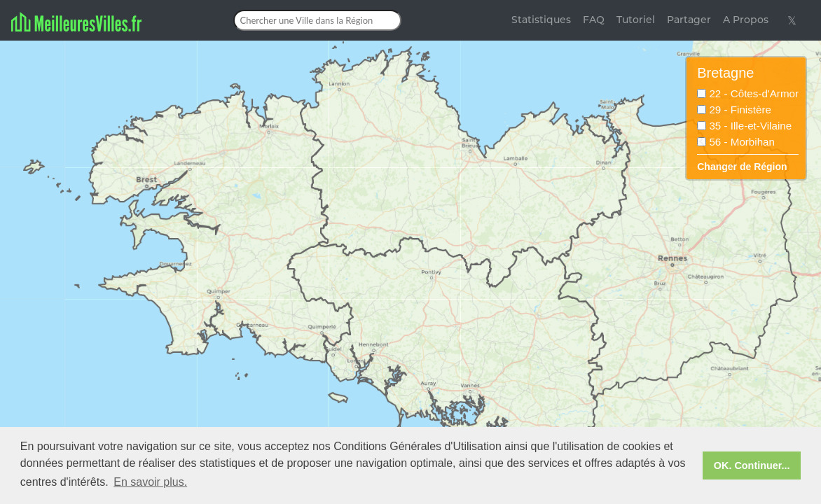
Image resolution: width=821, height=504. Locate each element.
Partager (689, 20)
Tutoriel (636, 20)
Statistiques (541, 20)
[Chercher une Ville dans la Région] (317, 20)
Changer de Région (742, 167)
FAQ (594, 20)
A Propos (746, 20)
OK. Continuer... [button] (752, 465)
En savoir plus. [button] (150, 482)
